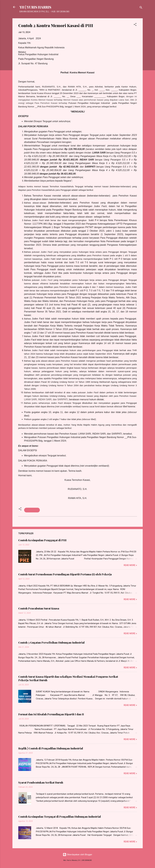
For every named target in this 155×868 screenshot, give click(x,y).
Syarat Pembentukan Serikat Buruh (41, 783)
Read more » (130, 565)
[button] (135, 25)
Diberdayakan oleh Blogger (77, 855)
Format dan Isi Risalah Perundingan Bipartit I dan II (51, 714)
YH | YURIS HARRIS (35, 7)
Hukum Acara (32, 510)
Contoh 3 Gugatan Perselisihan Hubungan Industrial (51, 643)
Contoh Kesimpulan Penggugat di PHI (42, 540)
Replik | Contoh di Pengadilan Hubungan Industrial (51, 748)
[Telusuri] (141, 8)
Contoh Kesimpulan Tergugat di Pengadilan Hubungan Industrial (60, 817)
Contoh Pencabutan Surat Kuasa (39, 608)
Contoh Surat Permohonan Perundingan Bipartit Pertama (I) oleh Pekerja (65, 574)
